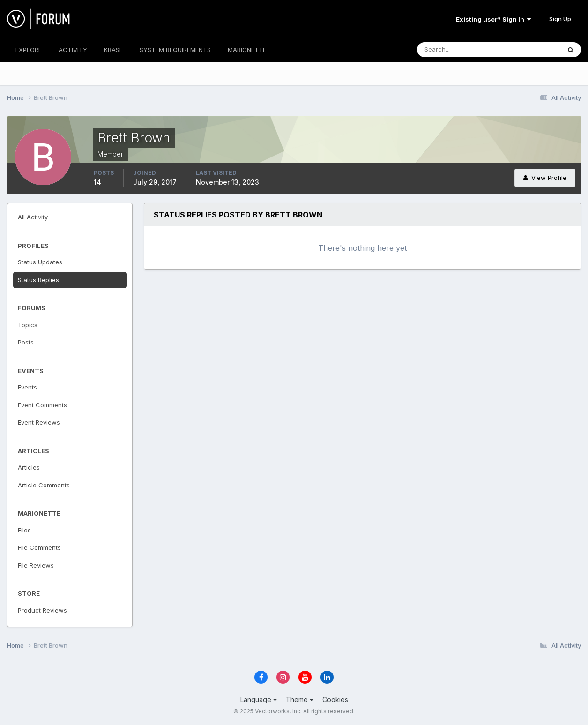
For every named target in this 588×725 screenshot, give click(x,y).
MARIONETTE (247, 50)
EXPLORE (29, 50)
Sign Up (560, 19)
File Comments (39, 547)
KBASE (113, 50)
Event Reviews (39, 422)
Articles (29, 467)
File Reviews (36, 565)
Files (24, 530)
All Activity (33, 217)
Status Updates (40, 262)
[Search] (458, 50)
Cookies (335, 699)
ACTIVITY (73, 50)
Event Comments (42, 405)
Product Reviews (42, 610)
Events (27, 387)
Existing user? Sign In (493, 19)
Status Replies (38, 280)
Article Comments (44, 485)
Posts (26, 342)
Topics (28, 325)
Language (259, 699)
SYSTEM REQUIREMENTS (175, 50)
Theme (300, 699)
